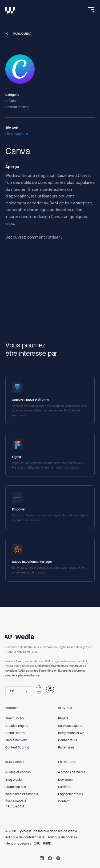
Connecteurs (68, 740)
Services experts (70, 726)
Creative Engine (17, 726)
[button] (19, 691)
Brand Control (15, 733)
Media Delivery (16, 740)
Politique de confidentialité (25, 837)
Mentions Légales (18, 843)
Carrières (65, 787)
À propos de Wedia (72, 772)
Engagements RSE (71, 794)
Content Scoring (17, 747)
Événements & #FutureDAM (16, 804)
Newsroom (66, 780)
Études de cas (16, 787)
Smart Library (15, 718)
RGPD (47, 843)
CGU (37, 843)
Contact (64, 801)
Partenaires (66, 747)
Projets (63, 718)
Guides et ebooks (18, 772)
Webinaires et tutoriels (22, 794)
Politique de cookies (62, 837)
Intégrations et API (71, 733)
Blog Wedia (13, 780)
